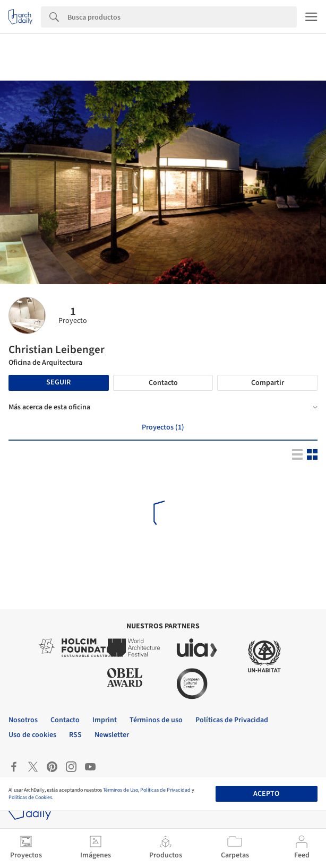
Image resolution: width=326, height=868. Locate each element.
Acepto (266, 794)
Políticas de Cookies (30, 797)
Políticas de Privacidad (165, 790)
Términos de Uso (121, 790)
